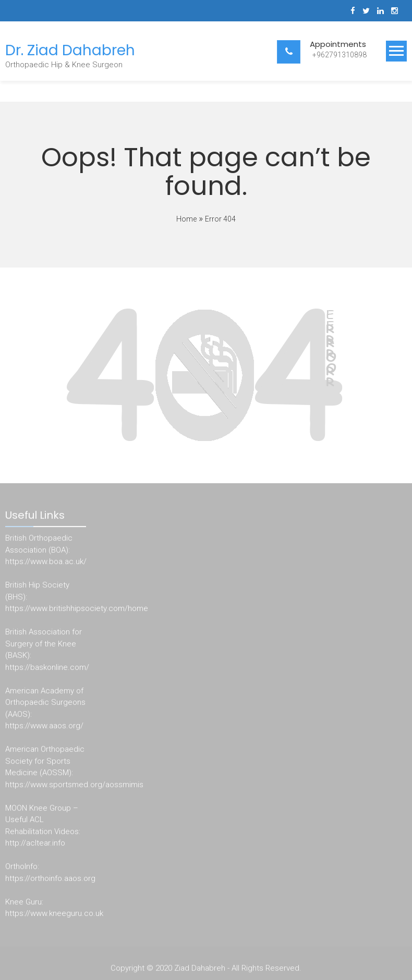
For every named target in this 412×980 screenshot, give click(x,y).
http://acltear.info (35, 845)
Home (186, 219)
